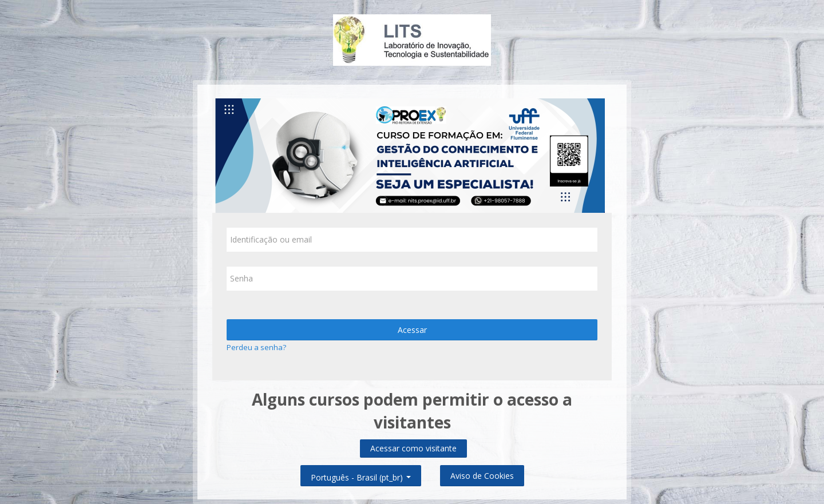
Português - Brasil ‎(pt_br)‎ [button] (361, 475)
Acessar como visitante (413, 448)
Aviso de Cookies (482, 476)
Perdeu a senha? (256, 347)
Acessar (412, 330)
